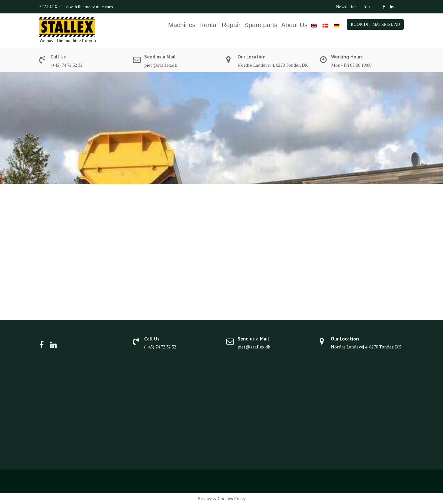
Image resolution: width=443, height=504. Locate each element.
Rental (209, 25)
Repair (231, 25)
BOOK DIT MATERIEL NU (375, 24)
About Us (294, 25)
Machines (182, 25)
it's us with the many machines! (86, 7)
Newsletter (346, 7)
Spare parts (261, 25)
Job (367, 7)
